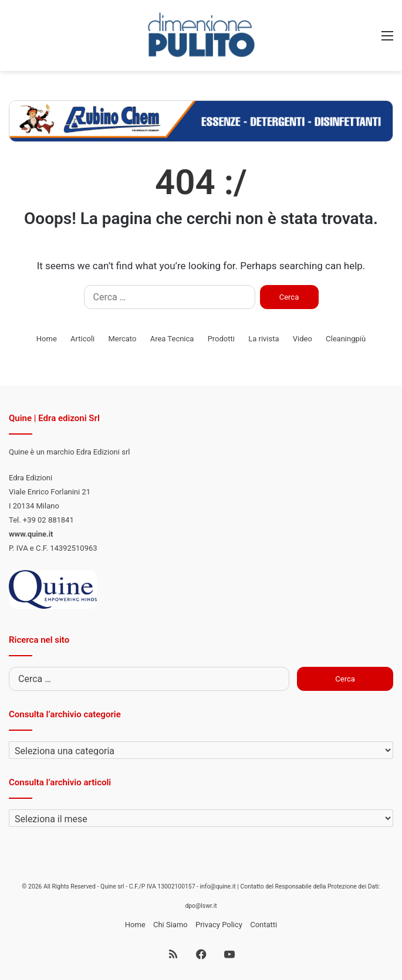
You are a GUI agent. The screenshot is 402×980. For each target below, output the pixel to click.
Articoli (82, 339)
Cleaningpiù (346, 339)
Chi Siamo (170, 925)
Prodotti (221, 339)
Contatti (264, 925)
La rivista (264, 339)
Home (47, 339)
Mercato (122, 339)
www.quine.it (31, 534)
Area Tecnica (172, 339)
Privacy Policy (219, 925)
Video (303, 339)
